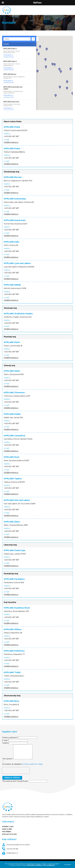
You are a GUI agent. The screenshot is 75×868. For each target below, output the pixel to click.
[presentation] (16, 770)
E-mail (5, 740)
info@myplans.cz (8, 55)
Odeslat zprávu (12, 778)
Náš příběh (7, 832)
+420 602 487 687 (9, 57)
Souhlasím (67, 864)
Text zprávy (8, 759)
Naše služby (7, 829)
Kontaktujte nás (9, 834)
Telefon (5, 743)
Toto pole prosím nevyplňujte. (25, 781)
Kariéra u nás (8, 826)
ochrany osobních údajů (32, 764)
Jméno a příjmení (10, 738)
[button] (46, 67)
